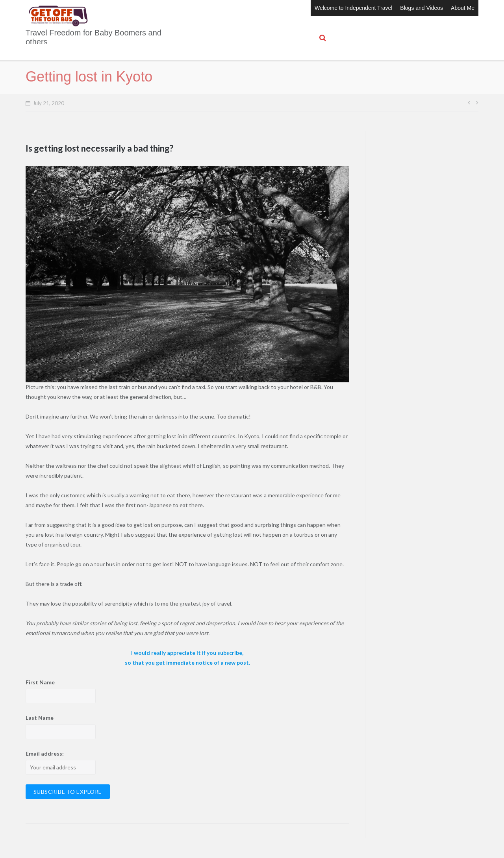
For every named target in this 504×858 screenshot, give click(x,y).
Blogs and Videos (422, 8)
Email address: (45, 753)
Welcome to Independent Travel (353, 8)
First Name (40, 682)
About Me (463, 8)
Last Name (40, 718)
